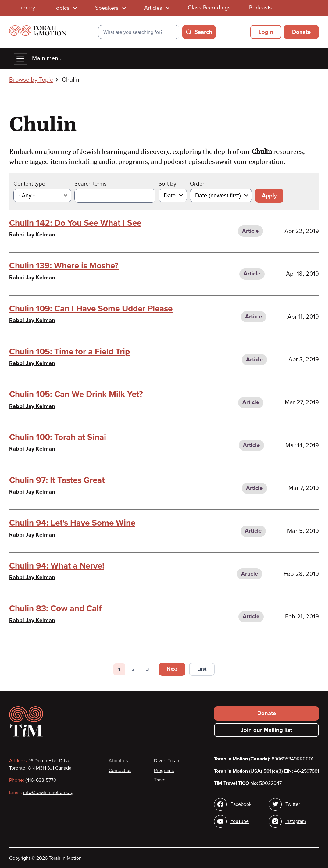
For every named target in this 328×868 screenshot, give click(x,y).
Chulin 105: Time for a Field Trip (70, 352)
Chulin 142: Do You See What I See (75, 223)
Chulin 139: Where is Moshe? (64, 266)
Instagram (296, 821)
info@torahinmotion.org (48, 792)
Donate (301, 32)
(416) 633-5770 (41, 780)
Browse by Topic (31, 80)
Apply (269, 196)
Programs (164, 771)
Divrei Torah (167, 761)
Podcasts (260, 8)
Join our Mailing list (266, 730)
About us (118, 761)
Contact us (120, 771)
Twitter (293, 804)
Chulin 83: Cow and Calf (55, 608)
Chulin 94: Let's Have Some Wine (72, 523)
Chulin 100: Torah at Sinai (58, 437)
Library (27, 8)
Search (203, 32)
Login (266, 32)
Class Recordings (209, 8)
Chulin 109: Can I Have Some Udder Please (91, 309)
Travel (160, 780)
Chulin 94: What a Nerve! (57, 566)
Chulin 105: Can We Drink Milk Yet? (76, 394)
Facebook (241, 804)
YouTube (240, 821)
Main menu (38, 59)
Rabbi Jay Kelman (32, 235)
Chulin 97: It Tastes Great (57, 480)
